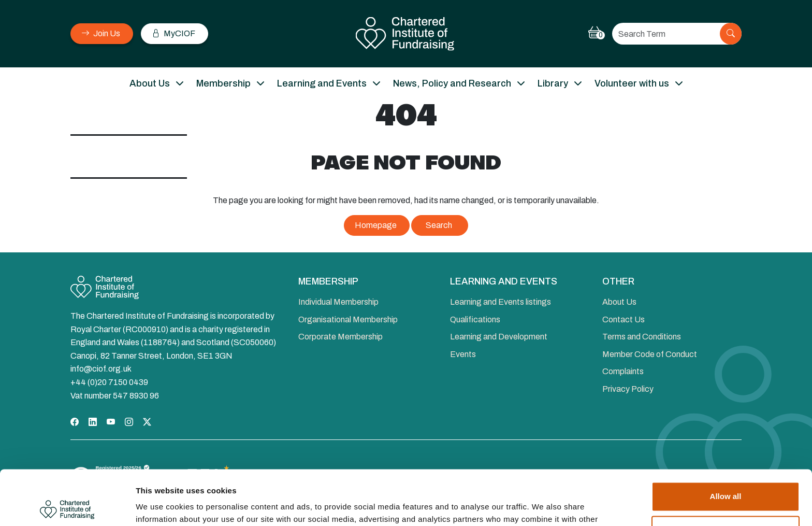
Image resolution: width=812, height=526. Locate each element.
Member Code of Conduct (650, 354)
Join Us (101, 33)
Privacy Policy (628, 389)
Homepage (376, 225)
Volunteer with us (632, 83)
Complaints (623, 371)
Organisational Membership (348, 319)
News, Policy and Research (452, 83)
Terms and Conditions (642, 337)
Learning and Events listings (501, 302)
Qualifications (475, 319)
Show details (160, 506)
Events (463, 354)
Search (439, 225)
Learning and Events (322, 83)
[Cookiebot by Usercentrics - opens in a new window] (67, 506)
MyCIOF (173, 33)
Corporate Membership (340, 337)
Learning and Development (499, 337)
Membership (223, 83)
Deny (726, 475)
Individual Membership (338, 302)
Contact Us (624, 319)
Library (553, 83)
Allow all (726, 442)
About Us (150, 83)
